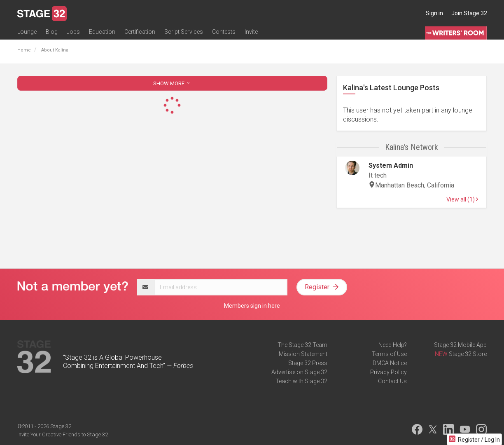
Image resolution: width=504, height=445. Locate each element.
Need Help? (393, 345)
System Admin (391, 165)
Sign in (434, 13)
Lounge (27, 32)
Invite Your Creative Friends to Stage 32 (63, 434)
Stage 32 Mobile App (460, 345)
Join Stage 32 (469, 13)
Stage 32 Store (468, 354)
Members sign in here (252, 306)
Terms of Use (389, 354)
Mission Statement (303, 354)
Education (102, 32)
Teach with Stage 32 (301, 381)
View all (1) (462, 199)
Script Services (184, 32)
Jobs (73, 32)
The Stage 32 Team (302, 345)
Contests (224, 32)
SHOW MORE (172, 83)
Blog (52, 32)
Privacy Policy (388, 372)
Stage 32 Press (308, 363)
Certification (140, 32)
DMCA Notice (390, 363)
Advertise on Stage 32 (299, 372)
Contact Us (392, 381)
